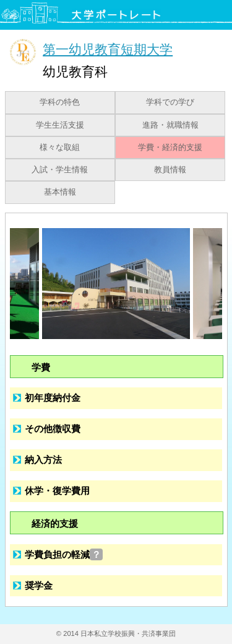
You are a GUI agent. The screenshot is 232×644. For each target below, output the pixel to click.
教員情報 (170, 170)
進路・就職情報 (170, 125)
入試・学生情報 (60, 170)
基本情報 (60, 192)
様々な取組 (60, 148)
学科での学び (170, 102)
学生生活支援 (60, 125)
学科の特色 (60, 102)
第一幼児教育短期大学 (108, 49)
